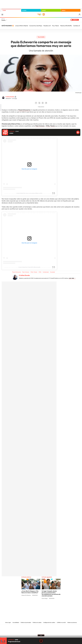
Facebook (36, 103)
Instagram (31, 605)
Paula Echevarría (17, 272)
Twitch (48, 605)
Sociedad (52, 272)
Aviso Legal (8, 623)
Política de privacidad (26, 623)
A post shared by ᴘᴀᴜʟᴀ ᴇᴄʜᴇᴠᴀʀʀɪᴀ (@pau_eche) (29, 193)
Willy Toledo (34, 272)
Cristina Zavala (10, 97)
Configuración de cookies (49, 623)
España (3, 20)
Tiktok (34, 605)
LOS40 (4, 10)
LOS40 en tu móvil (61, 623)
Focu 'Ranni (56, 26)
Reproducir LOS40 (78, 132)
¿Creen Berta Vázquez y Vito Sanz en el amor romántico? (30, 592)
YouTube (38, 605)
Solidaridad (46, 272)
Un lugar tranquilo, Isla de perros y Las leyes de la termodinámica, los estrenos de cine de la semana (51, 593)
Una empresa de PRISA (41, 628)
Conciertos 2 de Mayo (36, 26)
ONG (40, 272)
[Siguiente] (79, 26)
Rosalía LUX (47, 26)
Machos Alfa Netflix (66, 26)
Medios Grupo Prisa (41, 632)
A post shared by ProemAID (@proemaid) (29, 267)
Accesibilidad (16, 623)
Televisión (41, 37)
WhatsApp (43, 103)
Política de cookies (37, 623)
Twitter (39, 103)
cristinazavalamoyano (15, 97)
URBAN (64, 10)
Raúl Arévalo (26, 272)
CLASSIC (24, 10)
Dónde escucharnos (72, 623)
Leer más (71, 278)
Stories (51, 605)
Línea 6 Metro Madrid (22, 26)
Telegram (46, 103)
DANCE (44, 10)
